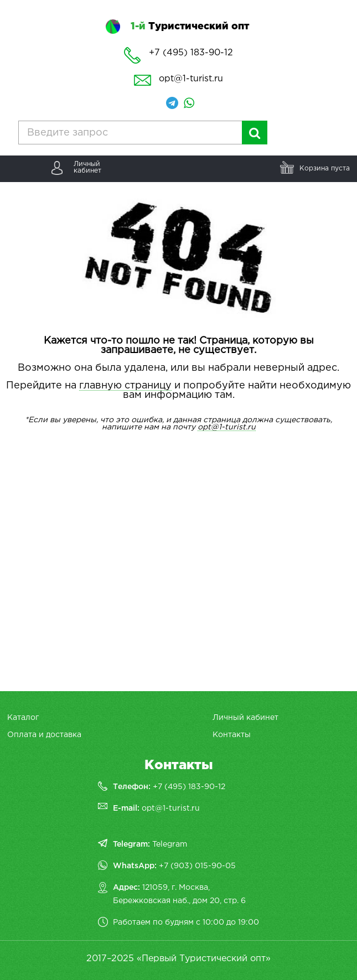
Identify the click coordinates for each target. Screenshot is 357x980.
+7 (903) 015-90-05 (197, 866)
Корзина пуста (325, 168)
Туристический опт (190, 27)
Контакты (232, 735)
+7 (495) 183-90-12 (189, 787)
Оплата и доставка (44, 735)
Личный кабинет (245, 718)
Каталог (23, 718)
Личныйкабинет (87, 167)
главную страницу (125, 386)
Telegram (170, 844)
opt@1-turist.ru (191, 79)
